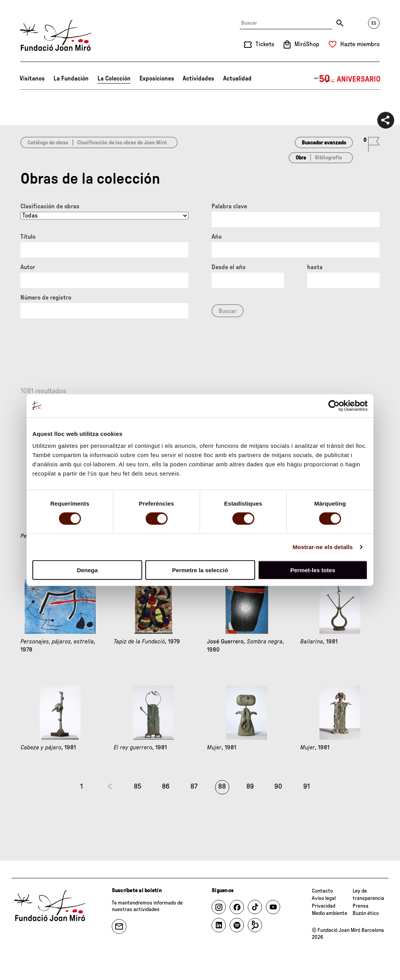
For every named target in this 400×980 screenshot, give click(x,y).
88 (222, 787)
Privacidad (324, 906)
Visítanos (32, 79)
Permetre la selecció (200, 570)
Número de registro (46, 298)
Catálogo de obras (48, 143)
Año (217, 237)
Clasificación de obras (50, 206)
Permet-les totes (313, 570)
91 (307, 787)
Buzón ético (366, 913)
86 (166, 787)
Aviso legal (324, 898)
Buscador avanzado (324, 143)
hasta (315, 267)
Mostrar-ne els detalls (323, 547)
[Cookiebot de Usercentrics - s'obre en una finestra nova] (334, 405)
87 (194, 787)
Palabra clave (229, 206)
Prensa (361, 906)
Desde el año (229, 267)
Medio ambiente (329, 913)
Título (28, 237)
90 (278, 787)
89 (250, 787)
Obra (301, 158)
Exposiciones (157, 79)
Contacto (322, 891)
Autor (28, 267)
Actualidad (237, 79)
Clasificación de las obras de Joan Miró (122, 143)
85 (138, 787)
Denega (87, 570)
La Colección (114, 79)
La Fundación (71, 79)
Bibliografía (328, 158)
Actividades (198, 79)
